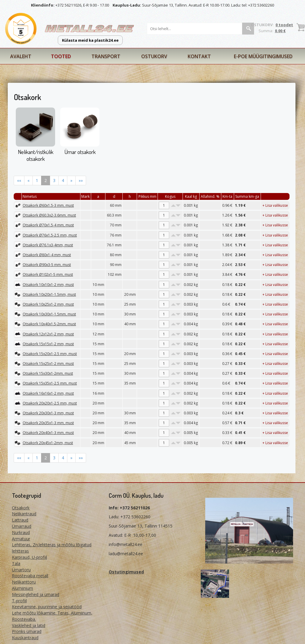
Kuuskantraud (25, 638)
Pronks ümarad (27, 631)
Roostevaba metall (30, 576)
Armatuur (21, 539)
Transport (106, 56)
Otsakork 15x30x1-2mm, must (48, 373)
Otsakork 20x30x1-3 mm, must (48, 413)
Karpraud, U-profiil (29, 557)
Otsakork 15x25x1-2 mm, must (48, 364)
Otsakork (21, 508)
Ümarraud (22, 526)
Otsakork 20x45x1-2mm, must (48, 443)
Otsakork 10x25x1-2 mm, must (48, 304)
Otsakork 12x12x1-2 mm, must (48, 334)
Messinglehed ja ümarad (36, 594)
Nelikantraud (24, 514)
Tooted (61, 56)
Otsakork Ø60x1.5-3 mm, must (48, 205)
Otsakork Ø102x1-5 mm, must (48, 274)
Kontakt (199, 56)
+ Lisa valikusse (275, 205)
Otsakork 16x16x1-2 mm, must (48, 393)
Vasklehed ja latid (29, 625)
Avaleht (21, 56)
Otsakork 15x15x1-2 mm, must (48, 344)
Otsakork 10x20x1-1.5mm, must (49, 294)
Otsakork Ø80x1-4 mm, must (47, 255)
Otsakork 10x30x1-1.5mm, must (49, 314)
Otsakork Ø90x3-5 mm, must (47, 265)
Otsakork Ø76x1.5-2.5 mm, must (50, 235)
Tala (16, 563)
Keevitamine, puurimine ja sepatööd (47, 607)
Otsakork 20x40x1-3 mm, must (48, 433)
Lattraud (20, 520)
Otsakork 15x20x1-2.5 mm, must (50, 354)
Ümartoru (21, 570)
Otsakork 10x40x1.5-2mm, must (49, 324)
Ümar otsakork (80, 152)
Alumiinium (22, 588)
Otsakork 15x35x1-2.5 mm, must (50, 383)
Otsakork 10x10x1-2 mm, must (48, 285)
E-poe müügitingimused (263, 56)
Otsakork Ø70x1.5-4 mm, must (48, 225)
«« (19, 180)
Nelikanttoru (24, 582)
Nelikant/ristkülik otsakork (36, 155)
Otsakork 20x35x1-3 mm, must (48, 423)
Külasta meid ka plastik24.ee (90, 40)
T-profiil (19, 601)
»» (81, 180)
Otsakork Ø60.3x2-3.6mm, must (49, 215)
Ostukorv (154, 56)
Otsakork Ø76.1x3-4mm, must (48, 245)
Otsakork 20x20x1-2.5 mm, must (50, 403)
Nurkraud (21, 532)
